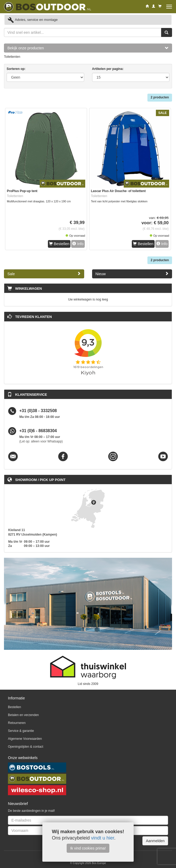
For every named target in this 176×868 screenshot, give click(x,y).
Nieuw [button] (132, 274)
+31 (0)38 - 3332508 (38, 411)
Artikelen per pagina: (108, 69)
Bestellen (59, 244)
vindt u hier (103, 838)
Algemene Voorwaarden (25, 739)
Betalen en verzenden (23, 715)
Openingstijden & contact (26, 747)
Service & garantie (21, 731)
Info (78, 244)
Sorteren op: (16, 69)
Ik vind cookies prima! (88, 848)
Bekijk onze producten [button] (88, 48)
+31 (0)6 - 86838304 (38, 431)
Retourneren (17, 723)
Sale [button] (44, 274)
